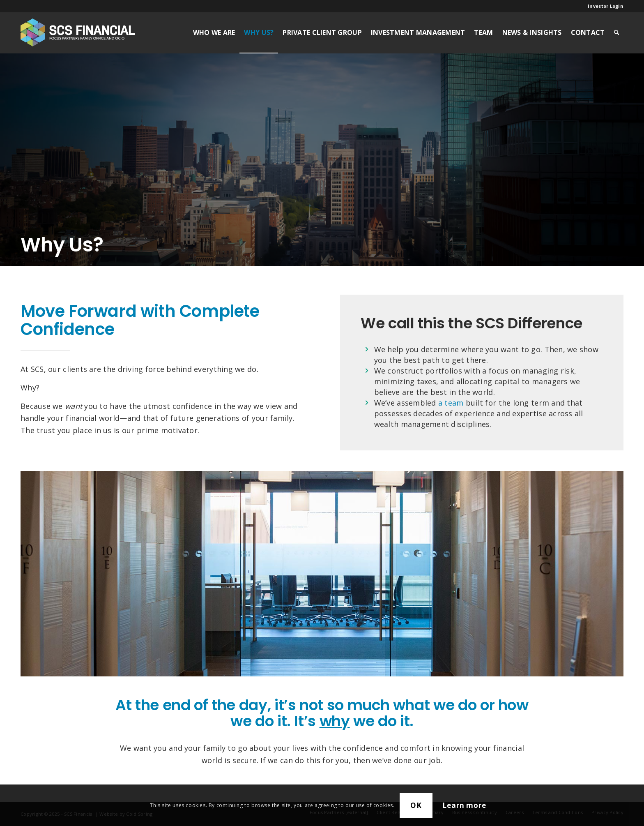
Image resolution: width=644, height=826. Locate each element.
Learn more (464, 805)
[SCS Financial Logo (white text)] (78, 32)
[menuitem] (604, 6)
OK (416, 805)
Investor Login (606, 6)
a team (451, 403)
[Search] (617, 32)
